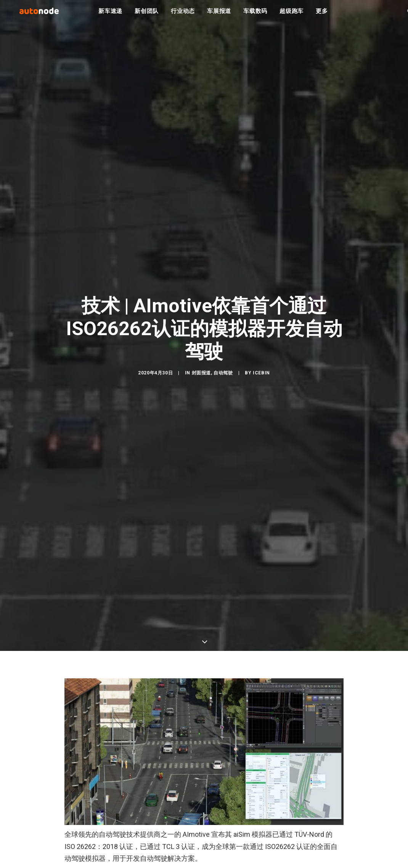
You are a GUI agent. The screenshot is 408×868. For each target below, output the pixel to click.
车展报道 (219, 15)
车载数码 (255, 15)
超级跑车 (292, 15)
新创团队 (147, 15)
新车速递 (110, 15)
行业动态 (183, 15)
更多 (322, 15)
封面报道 (201, 374)
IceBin (261, 374)
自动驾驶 (223, 374)
